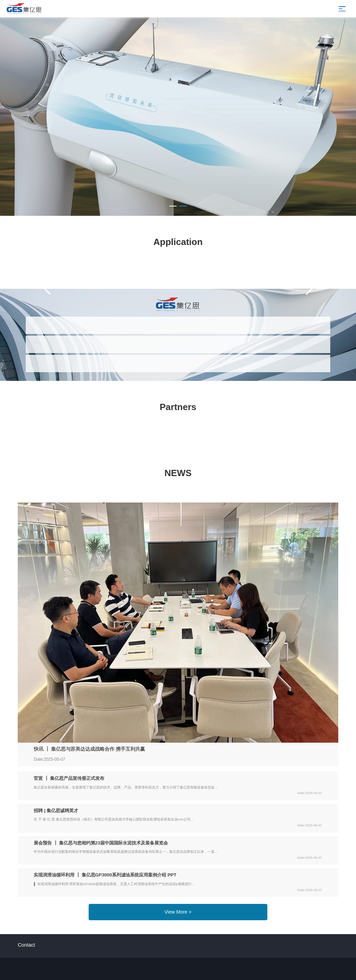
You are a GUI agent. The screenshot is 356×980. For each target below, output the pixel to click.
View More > (178, 912)
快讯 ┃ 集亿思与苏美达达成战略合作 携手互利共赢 (89, 749)
